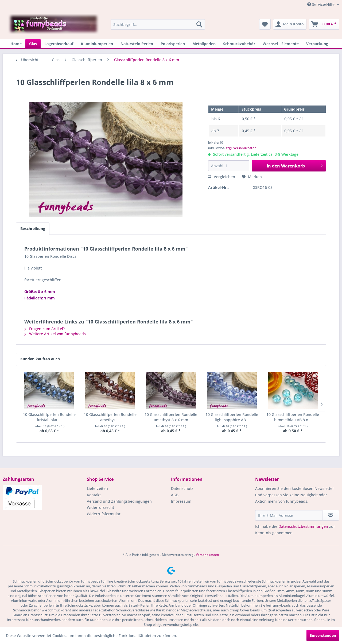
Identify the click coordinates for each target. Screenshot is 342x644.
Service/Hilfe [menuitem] (321, 4)
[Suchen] (199, 24)
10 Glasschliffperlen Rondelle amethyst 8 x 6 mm (171, 417)
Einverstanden (323, 635)
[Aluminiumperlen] (97, 44)
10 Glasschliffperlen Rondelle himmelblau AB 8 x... (293, 417)
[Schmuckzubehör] (239, 44)
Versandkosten (207, 555)
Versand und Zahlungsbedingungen (119, 501)
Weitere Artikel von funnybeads (55, 334)
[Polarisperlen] (173, 44)
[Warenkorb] (324, 24)
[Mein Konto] (290, 24)
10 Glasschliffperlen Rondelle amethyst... (110, 417)
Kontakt (94, 495)
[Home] (16, 44)
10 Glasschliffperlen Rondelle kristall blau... (49, 417)
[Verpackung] (317, 44)
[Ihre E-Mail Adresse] (289, 515)
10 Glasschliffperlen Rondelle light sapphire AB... (232, 417)
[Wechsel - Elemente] (281, 44)
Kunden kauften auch (40, 359)
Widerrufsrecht (100, 507)
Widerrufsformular (104, 514)
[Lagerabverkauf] (59, 44)
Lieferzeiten (97, 488)
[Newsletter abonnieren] (331, 515)
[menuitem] (158, 24)
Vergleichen (222, 177)
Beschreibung (33, 229)
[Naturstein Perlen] (137, 44)
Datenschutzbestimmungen (303, 526)
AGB (175, 495)
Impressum (181, 501)
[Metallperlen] (204, 44)
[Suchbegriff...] (158, 24)
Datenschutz (182, 488)
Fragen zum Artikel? (44, 329)
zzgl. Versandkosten (241, 148)
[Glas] (33, 44)
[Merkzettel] (265, 24)
